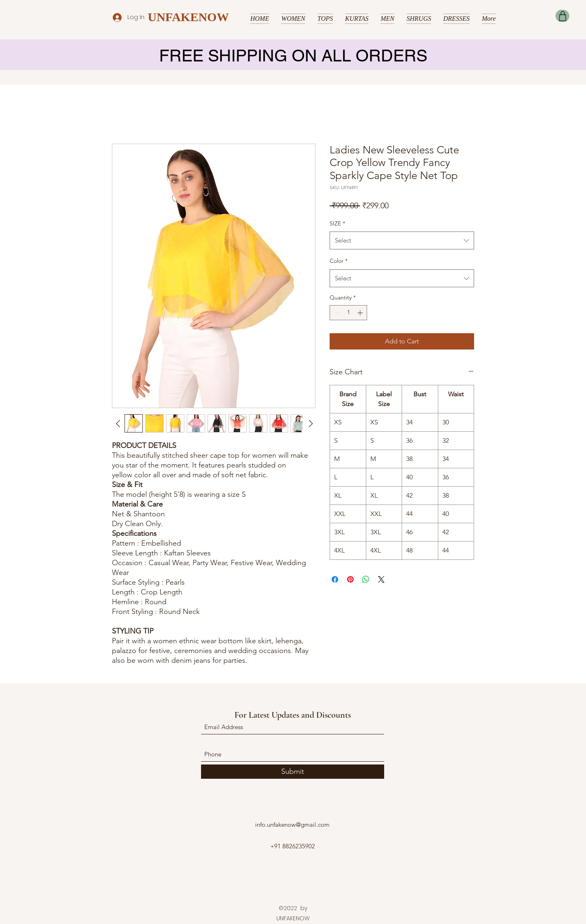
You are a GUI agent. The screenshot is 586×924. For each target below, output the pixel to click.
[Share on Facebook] (335, 579)
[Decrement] (336, 313)
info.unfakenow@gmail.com (292, 825)
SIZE (337, 223)
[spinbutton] (348, 313)
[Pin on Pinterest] (350, 579)
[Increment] (361, 313)
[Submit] (293, 772)
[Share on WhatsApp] (366, 579)
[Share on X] (381, 579)
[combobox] (402, 240)
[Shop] (562, 16)
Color (339, 261)
